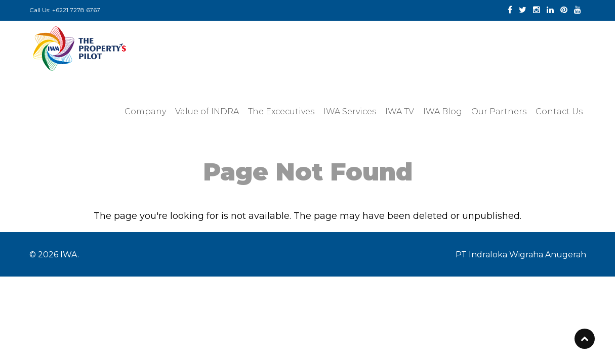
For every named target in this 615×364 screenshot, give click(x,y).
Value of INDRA (207, 111)
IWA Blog (443, 111)
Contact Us (559, 111)
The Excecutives (281, 111)
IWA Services (350, 111)
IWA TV (400, 111)
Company (145, 111)
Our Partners (499, 111)
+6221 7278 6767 (76, 10)
